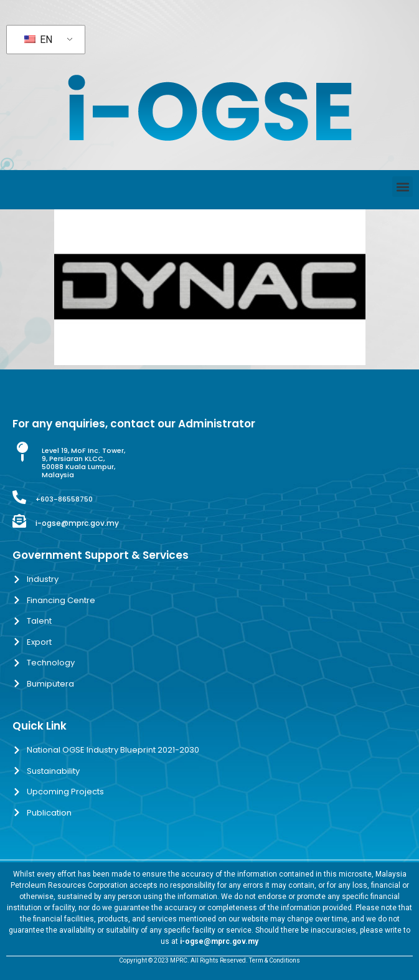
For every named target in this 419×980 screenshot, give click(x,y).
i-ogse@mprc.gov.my (77, 523)
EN (38, 40)
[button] (403, 187)
